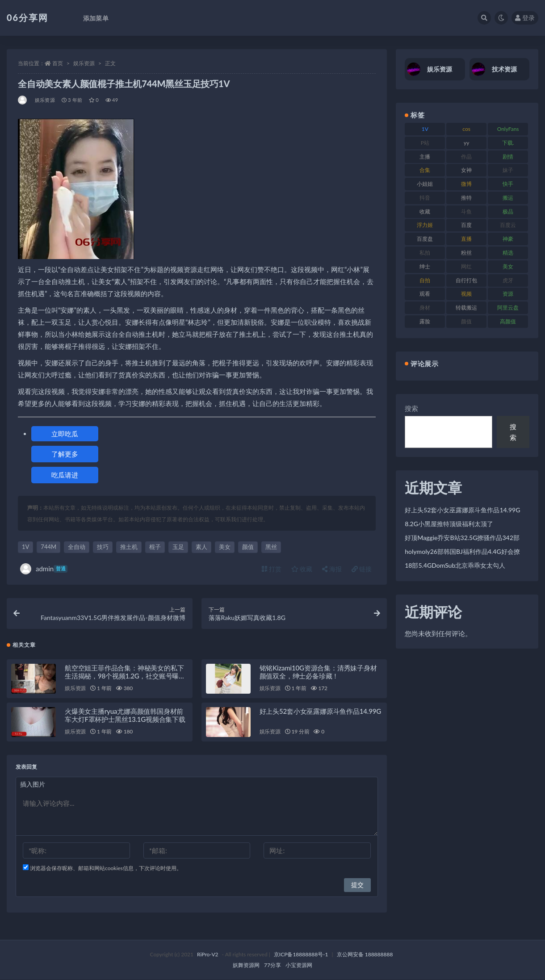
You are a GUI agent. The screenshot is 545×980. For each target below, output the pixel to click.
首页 (58, 63)
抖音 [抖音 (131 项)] (425, 198)
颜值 (248, 547)
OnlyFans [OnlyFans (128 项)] (508, 129)
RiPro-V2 (208, 955)
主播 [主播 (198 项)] (425, 157)
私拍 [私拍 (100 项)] (425, 253)
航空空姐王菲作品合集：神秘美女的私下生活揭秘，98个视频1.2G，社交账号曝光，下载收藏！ (124, 676)
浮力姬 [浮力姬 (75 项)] (425, 225)
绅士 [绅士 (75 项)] (425, 266)
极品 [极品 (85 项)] (508, 211)
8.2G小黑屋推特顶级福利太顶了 (449, 524)
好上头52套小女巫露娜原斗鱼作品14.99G (320, 712)
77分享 (272, 965)
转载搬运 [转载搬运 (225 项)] (466, 308)
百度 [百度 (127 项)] (466, 225)
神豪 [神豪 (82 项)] (508, 239)
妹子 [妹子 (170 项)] (508, 170)
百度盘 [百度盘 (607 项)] (425, 239)
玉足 (178, 547)
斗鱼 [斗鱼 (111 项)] (466, 211)
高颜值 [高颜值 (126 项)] (508, 321)
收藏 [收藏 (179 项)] (425, 211)
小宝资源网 (299, 965)
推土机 (129, 547)
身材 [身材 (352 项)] (425, 308)
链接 (362, 569)
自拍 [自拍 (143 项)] (425, 280)
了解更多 (65, 454)
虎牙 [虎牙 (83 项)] (508, 280)
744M (48, 547)
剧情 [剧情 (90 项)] (508, 157)
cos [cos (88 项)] (466, 129)
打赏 (272, 569)
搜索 (411, 408)
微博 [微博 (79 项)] (466, 184)
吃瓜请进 (65, 475)
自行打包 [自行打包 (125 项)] (466, 280)
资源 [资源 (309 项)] (508, 294)
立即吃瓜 (65, 434)
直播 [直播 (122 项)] (466, 239)
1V (25, 547)
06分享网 (27, 17)
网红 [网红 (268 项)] (466, 266)
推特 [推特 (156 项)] (466, 198)
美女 (225, 547)
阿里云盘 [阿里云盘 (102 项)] (508, 308)
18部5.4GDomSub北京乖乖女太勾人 (455, 565)
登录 (525, 18)
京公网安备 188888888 (365, 955)
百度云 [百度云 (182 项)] (508, 225)
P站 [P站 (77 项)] (425, 143)
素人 (201, 547)
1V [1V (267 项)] (425, 129)
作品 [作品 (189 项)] (466, 157)
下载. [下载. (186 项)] (508, 143)
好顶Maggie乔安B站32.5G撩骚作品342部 (462, 538)
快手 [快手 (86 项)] (508, 184)
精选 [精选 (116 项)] (508, 253)
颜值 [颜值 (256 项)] (466, 321)
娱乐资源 (84, 63)
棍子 (155, 547)
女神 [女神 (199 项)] (466, 170)
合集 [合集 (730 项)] (425, 170)
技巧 (103, 547)
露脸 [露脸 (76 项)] (425, 321)
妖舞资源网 (246, 965)
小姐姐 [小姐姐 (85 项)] (425, 184)
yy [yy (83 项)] (466, 143)
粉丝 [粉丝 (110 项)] (466, 253)
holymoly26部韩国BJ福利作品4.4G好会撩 (462, 551)
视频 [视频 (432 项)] (466, 294)
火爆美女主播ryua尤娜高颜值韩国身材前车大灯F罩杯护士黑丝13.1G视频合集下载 (125, 716)
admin (44, 569)
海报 (332, 569)
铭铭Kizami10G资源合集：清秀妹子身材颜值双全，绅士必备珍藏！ (318, 672)
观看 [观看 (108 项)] (425, 294)
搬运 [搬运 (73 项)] (508, 198)
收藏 (302, 569)
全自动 (77, 547)
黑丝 (271, 547)
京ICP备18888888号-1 (301, 955)
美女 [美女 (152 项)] (508, 266)
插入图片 (33, 785)
